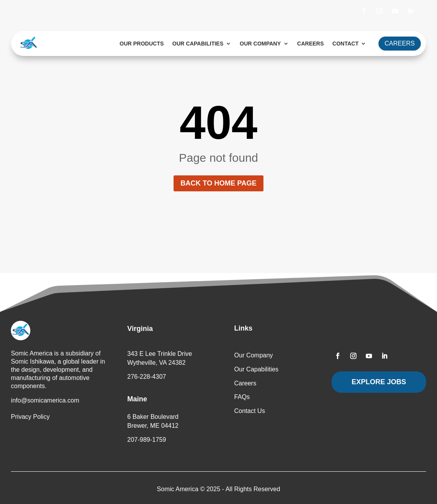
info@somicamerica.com (45, 400)
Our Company (260, 44)
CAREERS (399, 43)
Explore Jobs (379, 382)
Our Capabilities (198, 44)
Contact (345, 44)
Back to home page (218, 183)
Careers (311, 44)
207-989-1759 (147, 440)
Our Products (142, 44)
